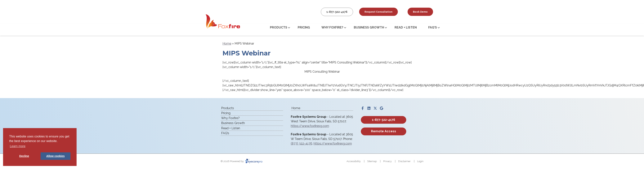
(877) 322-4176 (302, 143)
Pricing (304, 27)
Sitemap (372, 161)
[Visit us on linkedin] (369, 108)
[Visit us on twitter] (375, 108)
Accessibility (354, 161)
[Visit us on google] (382, 108)
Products (279, 27)
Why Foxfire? (332, 27)
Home (227, 43)
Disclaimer (404, 161)
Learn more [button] (18, 146)
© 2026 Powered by (241, 161)
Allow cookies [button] (56, 156)
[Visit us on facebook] (363, 108)
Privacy (387, 161)
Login (420, 161)
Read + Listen (406, 27)
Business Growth (369, 27)
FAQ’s (433, 27)
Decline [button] (24, 156)
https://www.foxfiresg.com (310, 126)
